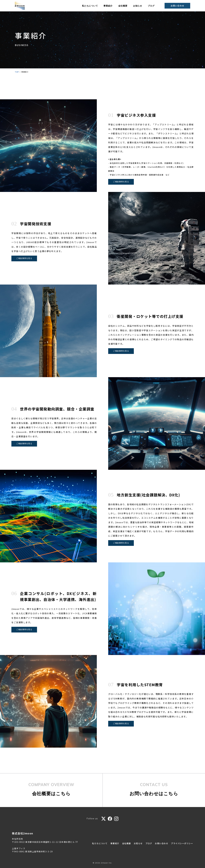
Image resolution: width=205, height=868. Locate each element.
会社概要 (123, 6)
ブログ (151, 6)
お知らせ (138, 6)
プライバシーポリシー (182, 843)
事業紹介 (108, 6)
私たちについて (90, 6)
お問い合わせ (177, 6)
